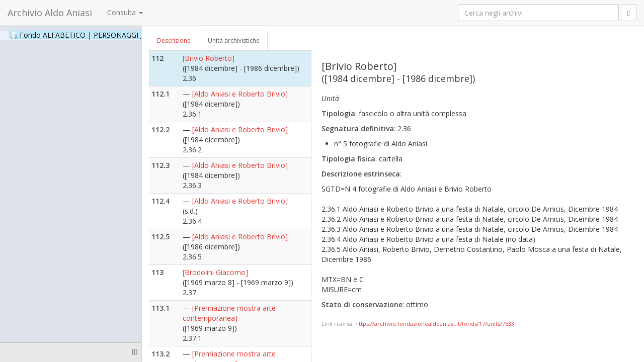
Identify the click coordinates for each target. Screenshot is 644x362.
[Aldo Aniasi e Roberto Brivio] (240, 94)
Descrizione (174, 40)
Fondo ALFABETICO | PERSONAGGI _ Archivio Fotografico (122, 35)
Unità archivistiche (234, 40)
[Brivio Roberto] (209, 58)
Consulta (125, 12)
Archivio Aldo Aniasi (50, 13)
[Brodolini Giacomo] (215, 272)
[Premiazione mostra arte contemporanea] (229, 313)
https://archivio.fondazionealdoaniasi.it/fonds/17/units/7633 (435, 324)
